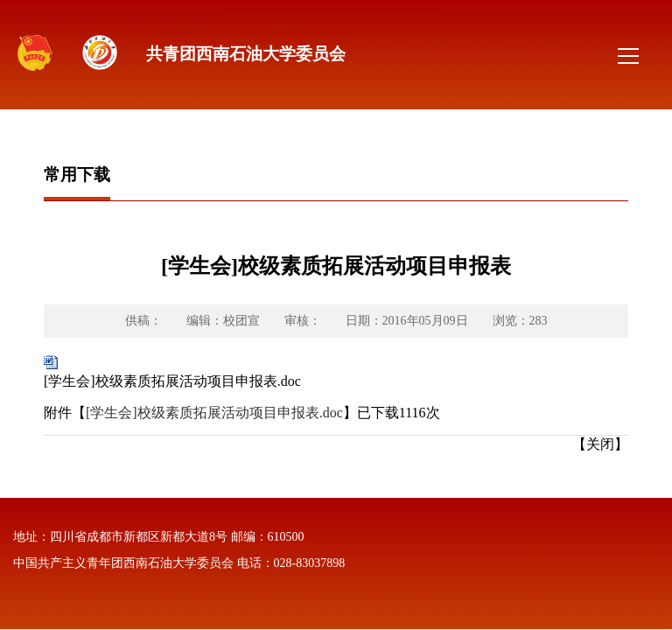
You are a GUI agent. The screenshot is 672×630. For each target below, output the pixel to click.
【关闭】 (600, 444)
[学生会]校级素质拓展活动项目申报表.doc (172, 381)
